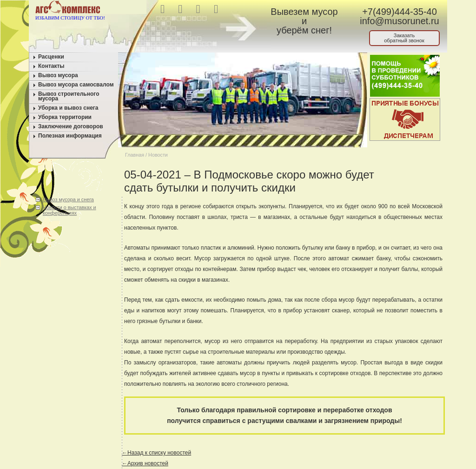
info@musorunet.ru (399, 21)
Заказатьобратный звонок (404, 38)
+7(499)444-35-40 (400, 12)
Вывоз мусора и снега (68, 199)
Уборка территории (65, 117)
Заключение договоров (71, 126)
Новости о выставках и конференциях (69, 210)
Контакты (51, 66)
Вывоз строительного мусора (69, 96)
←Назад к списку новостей (156, 453)
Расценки (51, 57)
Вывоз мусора (58, 75)
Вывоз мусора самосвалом (76, 85)
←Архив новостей (145, 463)
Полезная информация (70, 136)
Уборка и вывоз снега (68, 108)
